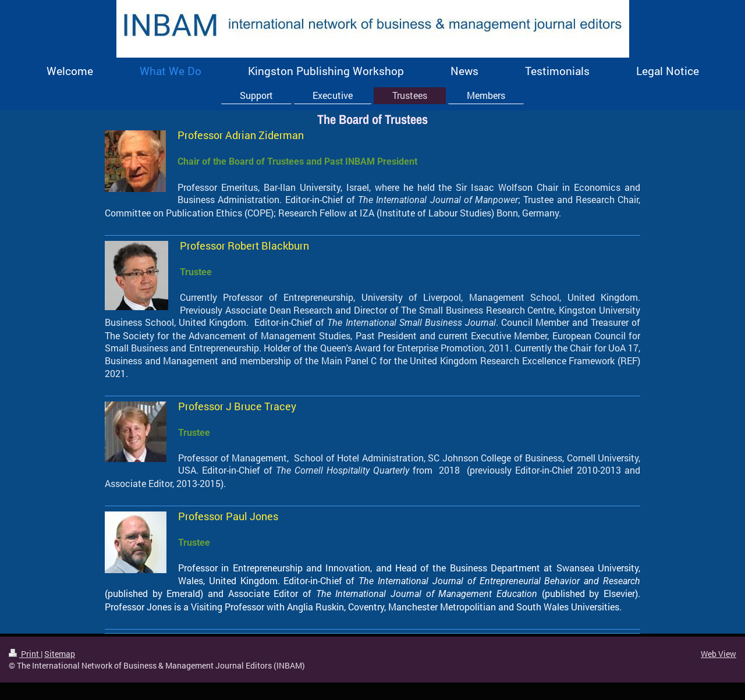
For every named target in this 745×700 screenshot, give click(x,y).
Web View (719, 654)
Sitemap (60, 654)
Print (25, 654)
